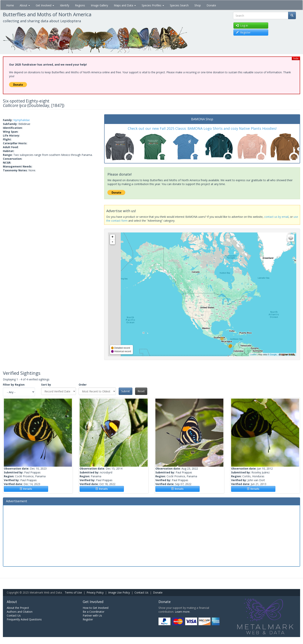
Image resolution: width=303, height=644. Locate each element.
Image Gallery (99, 5)
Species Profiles (153, 5)
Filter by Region (14, 385)
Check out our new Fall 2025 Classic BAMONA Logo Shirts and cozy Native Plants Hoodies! (202, 128)
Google (273, 354)
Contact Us (141, 592)
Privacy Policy (95, 592)
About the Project (18, 608)
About (25, 5)
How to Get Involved (96, 608)
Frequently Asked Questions (24, 619)
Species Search (179, 5)
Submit (126, 391)
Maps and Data (125, 5)
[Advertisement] (151, 535)
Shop (198, 5)
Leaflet (253, 354)
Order (83, 385)
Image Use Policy (119, 592)
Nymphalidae (22, 120)
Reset (141, 391)
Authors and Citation (20, 612)
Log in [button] (242, 25)
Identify (65, 5)
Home (10, 5)
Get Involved (45, 5)
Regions (80, 5)
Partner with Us (92, 615)
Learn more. (183, 612)
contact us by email (276, 217)
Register (88, 619)
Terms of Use (73, 592)
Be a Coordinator (94, 612)
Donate (211, 5)
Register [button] (243, 32)
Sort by (46, 385)
